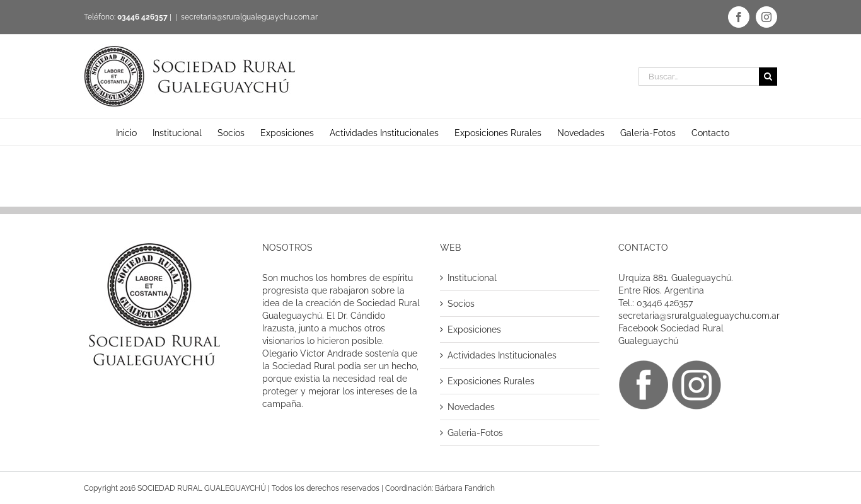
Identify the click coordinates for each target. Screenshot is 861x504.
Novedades (471, 407)
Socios (461, 304)
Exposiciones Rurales (491, 381)
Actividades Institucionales (502, 355)
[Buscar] (768, 77)
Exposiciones (474, 329)
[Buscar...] (699, 77)
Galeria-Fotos (475, 433)
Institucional (472, 278)
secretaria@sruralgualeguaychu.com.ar (249, 17)
